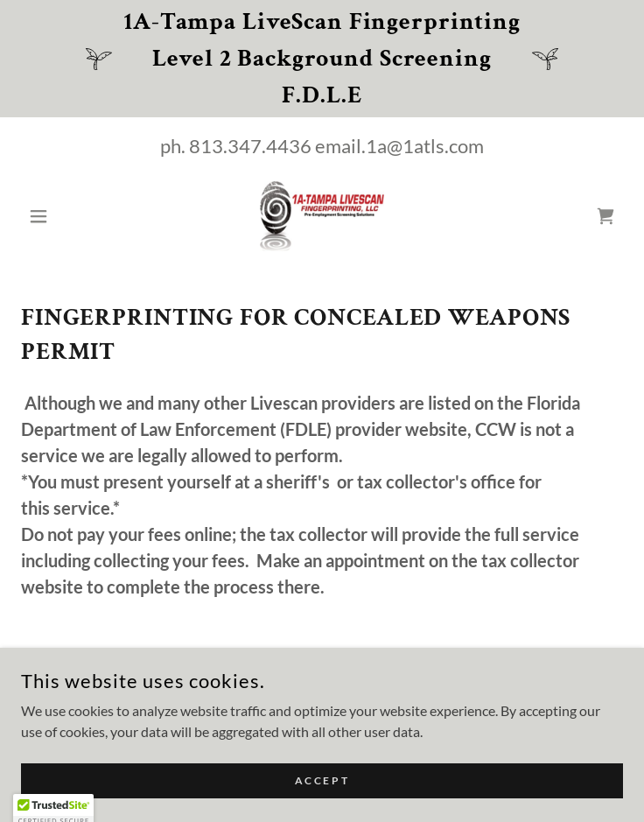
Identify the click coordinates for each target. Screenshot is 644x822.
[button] (66, 216)
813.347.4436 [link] (250, 146)
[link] (322, 216)
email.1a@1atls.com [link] (399, 146)
